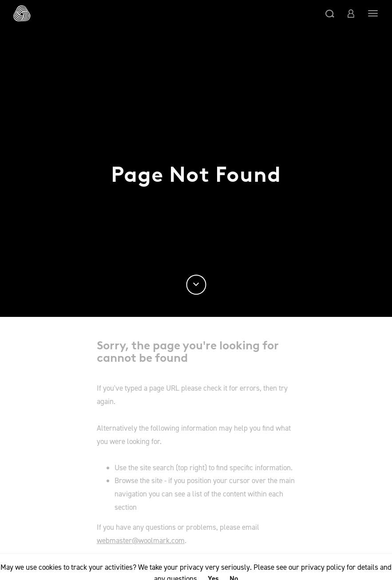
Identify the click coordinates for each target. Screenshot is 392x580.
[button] (330, 13)
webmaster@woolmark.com (141, 540)
